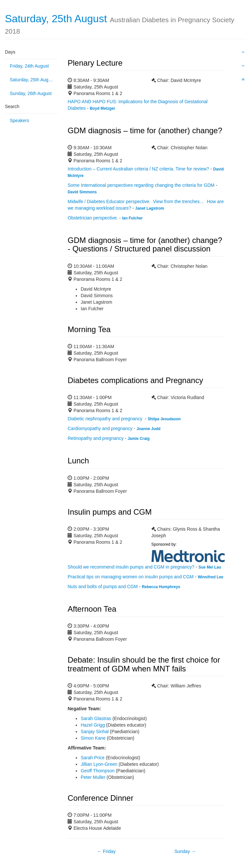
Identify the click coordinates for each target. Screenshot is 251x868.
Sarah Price (93, 758)
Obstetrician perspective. (93, 218)
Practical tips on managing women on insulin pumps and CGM (131, 577)
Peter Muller (93, 777)
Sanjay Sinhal (95, 731)
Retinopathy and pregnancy (95, 438)
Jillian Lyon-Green (99, 764)
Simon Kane (93, 738)
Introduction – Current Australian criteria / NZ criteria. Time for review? (138, 169)
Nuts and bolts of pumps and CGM (103, 587)
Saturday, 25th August (32, 80)
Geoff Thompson (98, 771)
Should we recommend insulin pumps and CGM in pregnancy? (131, 567)
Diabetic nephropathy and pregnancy (106, 419)
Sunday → (185, 851)
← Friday (106, 851)
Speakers (19, 121)
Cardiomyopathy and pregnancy (100, 428)
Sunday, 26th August (31, 93)
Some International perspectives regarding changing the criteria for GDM (141, 185)
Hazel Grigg (93, 725)
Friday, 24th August (29, 66)
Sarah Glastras (96, 718)
